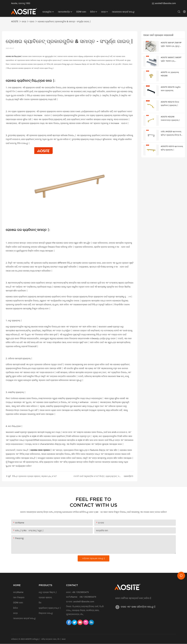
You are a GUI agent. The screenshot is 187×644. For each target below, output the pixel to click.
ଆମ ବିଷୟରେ (19, 597)
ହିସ (40, 603)
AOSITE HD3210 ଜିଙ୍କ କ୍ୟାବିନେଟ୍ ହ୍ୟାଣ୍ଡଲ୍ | (170, 104)
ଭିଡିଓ (15, 608)
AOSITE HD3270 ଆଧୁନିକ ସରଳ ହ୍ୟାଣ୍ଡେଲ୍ (171, 89)
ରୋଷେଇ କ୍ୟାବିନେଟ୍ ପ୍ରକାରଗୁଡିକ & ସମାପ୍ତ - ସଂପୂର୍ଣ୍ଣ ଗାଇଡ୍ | (64, 21)
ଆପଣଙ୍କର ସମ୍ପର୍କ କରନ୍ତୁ (25, 618)
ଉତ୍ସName (18, 592)
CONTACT (72, 585)
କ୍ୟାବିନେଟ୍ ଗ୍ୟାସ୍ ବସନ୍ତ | (50, 608)
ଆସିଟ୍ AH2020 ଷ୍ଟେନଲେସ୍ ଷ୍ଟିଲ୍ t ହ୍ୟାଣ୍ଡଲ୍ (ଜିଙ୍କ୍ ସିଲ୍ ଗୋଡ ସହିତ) (172, 133)
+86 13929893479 (80, 592)
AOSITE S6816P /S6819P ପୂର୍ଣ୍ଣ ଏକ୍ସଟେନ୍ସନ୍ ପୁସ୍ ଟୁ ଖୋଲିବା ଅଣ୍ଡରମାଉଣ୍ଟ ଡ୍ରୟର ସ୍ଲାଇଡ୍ (171, 45)
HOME (17, 585)
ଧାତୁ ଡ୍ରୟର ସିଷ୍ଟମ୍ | (48, 592)
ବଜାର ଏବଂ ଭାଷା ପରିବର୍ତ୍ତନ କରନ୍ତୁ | (135, 607)
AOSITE (15, 21)
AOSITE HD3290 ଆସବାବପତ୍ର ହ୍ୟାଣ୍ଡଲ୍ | (170, 118)
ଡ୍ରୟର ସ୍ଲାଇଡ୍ (45, 597)
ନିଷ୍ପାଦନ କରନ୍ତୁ (46, 613)
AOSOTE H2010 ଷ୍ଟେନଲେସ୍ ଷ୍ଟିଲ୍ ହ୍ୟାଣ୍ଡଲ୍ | (172, 148)
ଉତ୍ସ (24, 21)
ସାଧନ (64, 639)
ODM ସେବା (18, 603)
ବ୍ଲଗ (32, 21)
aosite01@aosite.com (165, 3)
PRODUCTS (45, 585)
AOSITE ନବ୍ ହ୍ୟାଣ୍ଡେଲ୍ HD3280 (170, 74)
